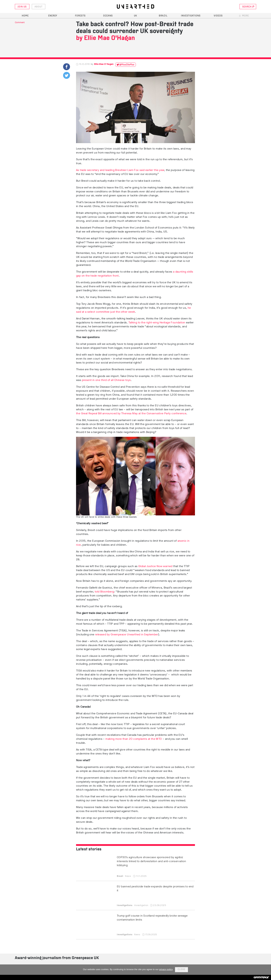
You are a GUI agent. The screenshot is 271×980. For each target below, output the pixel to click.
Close (181, 970)
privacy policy (166, 969)
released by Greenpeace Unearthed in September (126, 634)
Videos (218, 16)
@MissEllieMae (127, 65)
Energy (53, 16)
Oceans (108, 16)
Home (25, 16)
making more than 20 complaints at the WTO (134, 739)
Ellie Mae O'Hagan (109, 38)
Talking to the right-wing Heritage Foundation (157, 322)
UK (135, 16)
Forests (80, 16)
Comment (20, 22)
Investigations (191, 16)
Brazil (163, 16)
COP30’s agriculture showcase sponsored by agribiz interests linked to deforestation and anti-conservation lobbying (151, 861)
